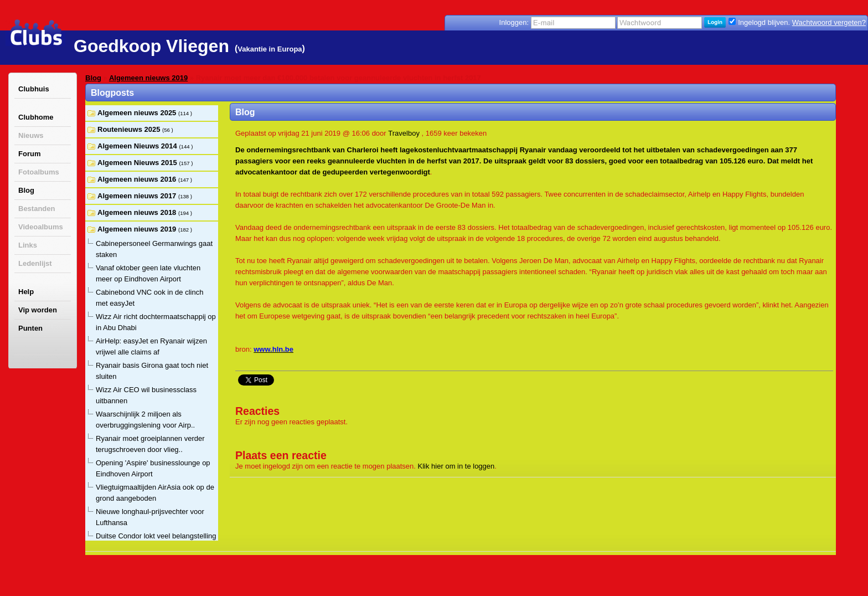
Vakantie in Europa (270, 49)
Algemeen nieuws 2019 (148, 78)
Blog (26, 190)
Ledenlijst (35, 263)
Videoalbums (41, 227)
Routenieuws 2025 (130, 129)
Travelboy (404, 133)
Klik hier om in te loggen (456, 466)
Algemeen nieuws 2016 (138, 179)
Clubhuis (34, 89)
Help (26, 292)
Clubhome (36, 117)
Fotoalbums (39, 172)
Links (28, 245)
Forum (29, 154)
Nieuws (31, 135)
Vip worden (38, 310)
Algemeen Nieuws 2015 (138, 163)
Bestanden (37, 209)
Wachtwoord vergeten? (829, 22)
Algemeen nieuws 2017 (138, 196)
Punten (30, 328)
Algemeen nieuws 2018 (138, 212)
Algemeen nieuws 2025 (138, 113)
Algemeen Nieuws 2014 (138, 146)
